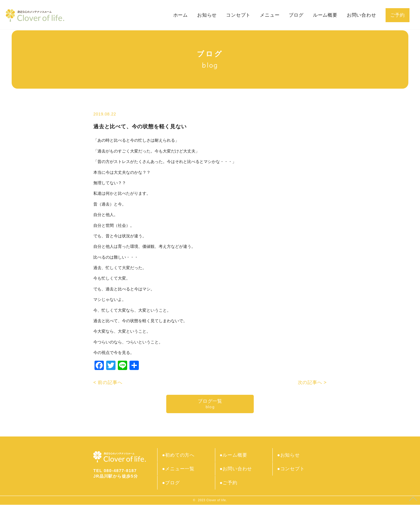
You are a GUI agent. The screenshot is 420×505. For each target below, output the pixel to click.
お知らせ (207, 15)
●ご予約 (229, 483)
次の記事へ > (312, 382)
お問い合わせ (362, 15)
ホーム (181, 15)
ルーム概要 (325, 15)
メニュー (270, 15)
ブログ (296, 15)
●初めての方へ (179, 455)
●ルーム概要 (234, 455)
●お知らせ (289, 455)
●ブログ (171, 483)
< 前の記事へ (108, 382)
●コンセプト (291, 469)
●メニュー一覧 (179, 469)
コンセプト (238, 15)
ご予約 (398, 15)
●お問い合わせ (236, 469)
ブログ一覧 (210, 404)
